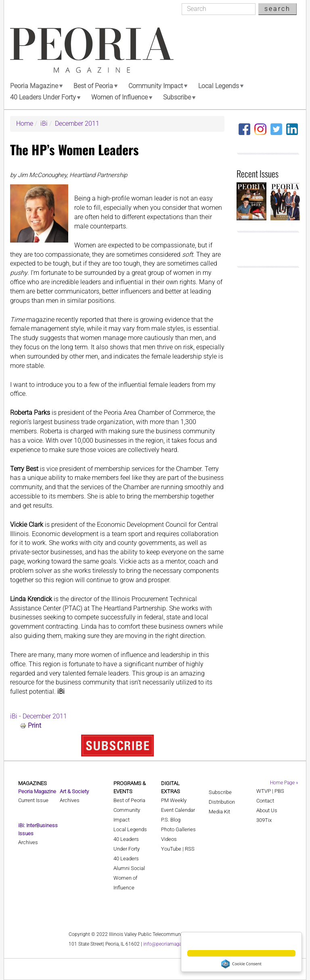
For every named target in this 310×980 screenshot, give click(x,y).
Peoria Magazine (34, 86)
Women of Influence (119, 97)
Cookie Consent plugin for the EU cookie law (241, 964)
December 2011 (77, 124)
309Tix (264, 820)
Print (35, 725)
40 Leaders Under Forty (43, 97)
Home (25, 124)
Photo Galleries (178, 829)
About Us (267, 810)
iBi (44, 124)
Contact (265, 801)
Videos (169, 839)
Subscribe (177, 97)
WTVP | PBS (270, 791)
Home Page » (284, 783)
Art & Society (74, 791)
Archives (28, 842)
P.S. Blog (171, 820)
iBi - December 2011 (39, 716)
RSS (190, 849)
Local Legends (219, 86)
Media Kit (219, 812)
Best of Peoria (93, 86)
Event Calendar (178, 810)
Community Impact (156, 86)
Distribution (222, 802)
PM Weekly (174, 800)
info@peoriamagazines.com (174, 944)
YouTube (171, 849)
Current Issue (33, 800)
